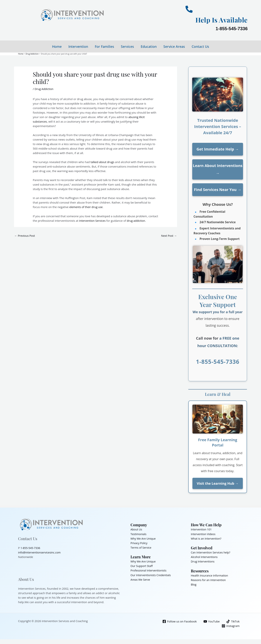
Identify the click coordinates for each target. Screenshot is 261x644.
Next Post (169, 236)
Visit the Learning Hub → (218, 483)
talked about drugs (103, 162)
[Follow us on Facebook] (179, 621)
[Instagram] (230, 626)
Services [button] (127, 46)
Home (57, 46)
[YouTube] (211, 621)
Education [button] (149, 46)
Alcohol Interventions (205, 557)
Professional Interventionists (149, 570)
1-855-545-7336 (232, 29)
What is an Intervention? (207, 538)
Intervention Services (93, 220)
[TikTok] (233, 621)
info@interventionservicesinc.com (40, 552)
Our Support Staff (142, 566)
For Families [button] (104, 46)
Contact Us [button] (200, 46)
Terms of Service (141, 547)
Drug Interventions (203, 561)
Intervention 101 (202, 529)
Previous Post (25, 236)
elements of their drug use (87, 207)
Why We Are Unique (144, 538)
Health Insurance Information (210, 575)
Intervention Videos (204, 534)
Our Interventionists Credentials (151, 575)
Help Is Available (218, 19)
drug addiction (137, 220)
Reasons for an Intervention (209, 580)
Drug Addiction (44, 89)
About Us (137, 529)
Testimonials (139, 534)
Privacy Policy (139, 543)
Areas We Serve (141, 579)
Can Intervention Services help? (211, 552)
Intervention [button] (78, 46)
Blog (194, 584)
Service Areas (174, 46)
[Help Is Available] (189, 9)
